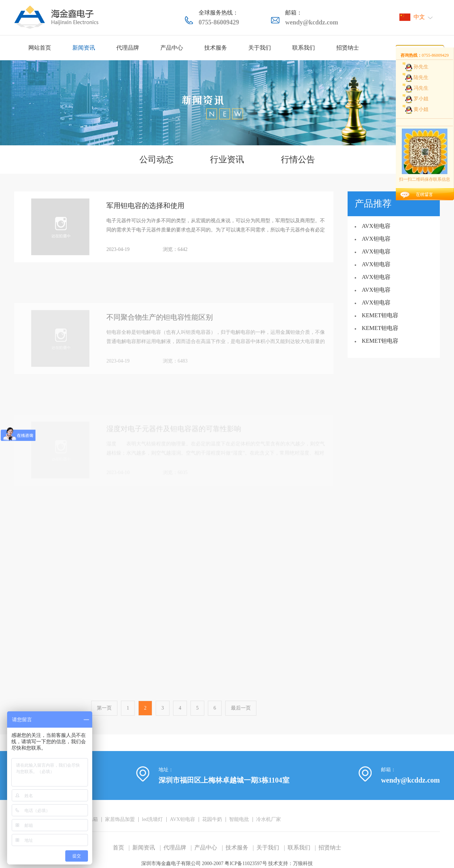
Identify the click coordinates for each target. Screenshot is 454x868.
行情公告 (298, 159)
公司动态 (156, 159)
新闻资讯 (84, 48)
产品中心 (172, 48)
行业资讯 (227, 159)
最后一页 (241, 714)
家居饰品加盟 (120, 834)
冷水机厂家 (268, 834)
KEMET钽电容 (380, 315)
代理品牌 (128, 48)
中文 (419, 17)
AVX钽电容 (376, 226)
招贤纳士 (348, 48)
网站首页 (40, 48)
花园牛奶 (212, 834)
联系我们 (304, 48)
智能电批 (239, 834)
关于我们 (260, 48)
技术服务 (216, 48)
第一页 (104, 714)
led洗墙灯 (152, 834)
